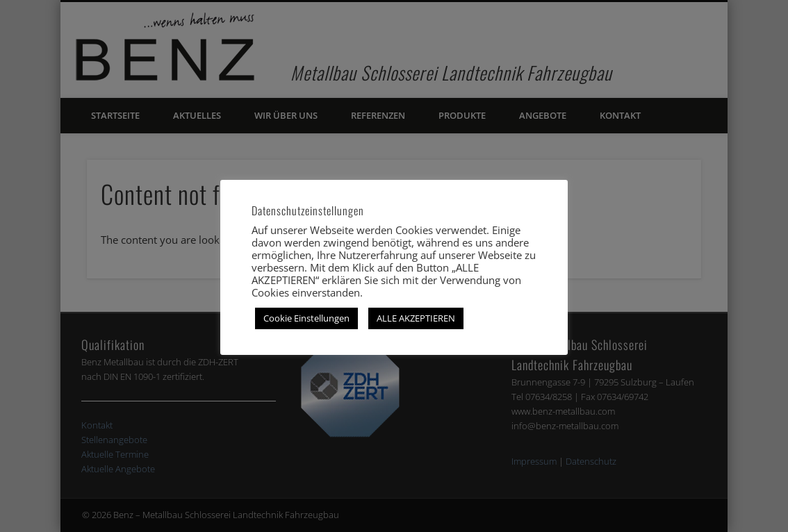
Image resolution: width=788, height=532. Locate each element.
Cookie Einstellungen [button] (306, 318)
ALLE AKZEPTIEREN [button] (416, 318)
